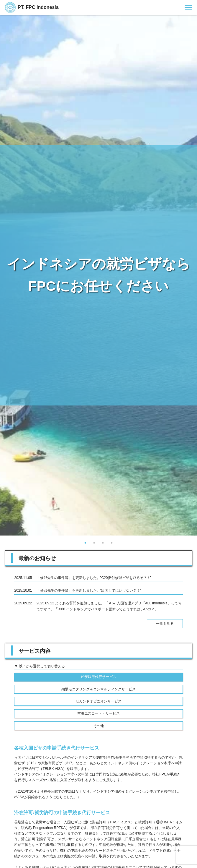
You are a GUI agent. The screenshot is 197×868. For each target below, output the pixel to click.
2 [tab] (94, 543)
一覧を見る (165, 624)
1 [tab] (85, 543)
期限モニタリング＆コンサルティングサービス (98, 689)
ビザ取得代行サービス (98, 677)
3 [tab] (103, 543)
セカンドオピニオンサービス (98, 701)
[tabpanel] (98, 275)
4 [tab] (112, 543)
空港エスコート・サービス (98, 713)
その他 (98, 726)
